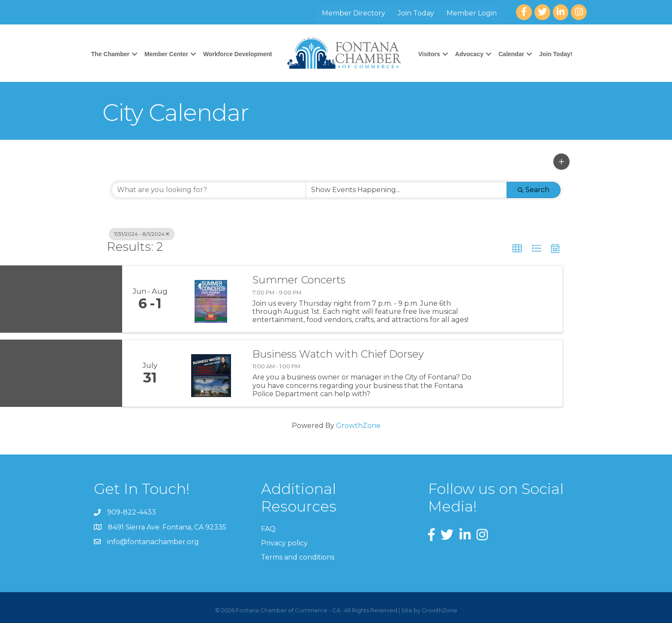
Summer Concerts (299, 280)
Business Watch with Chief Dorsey (338, 354)
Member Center (166, 54)
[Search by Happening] (406, 190)
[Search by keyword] (209, 190)
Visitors (429, 54)
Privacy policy (284, 543)
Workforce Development (238, 54)
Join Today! (556, 54)
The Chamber (110, 54)
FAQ (268, 529)
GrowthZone (358, 426)
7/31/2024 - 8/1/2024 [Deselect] (142, 234)
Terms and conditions (298, 557)
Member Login (472, 13)
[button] (561, 162)
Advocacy (469, 54)
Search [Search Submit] (534, 190)
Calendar (511, 54)
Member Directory (354, 13)
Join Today (416, 13)
